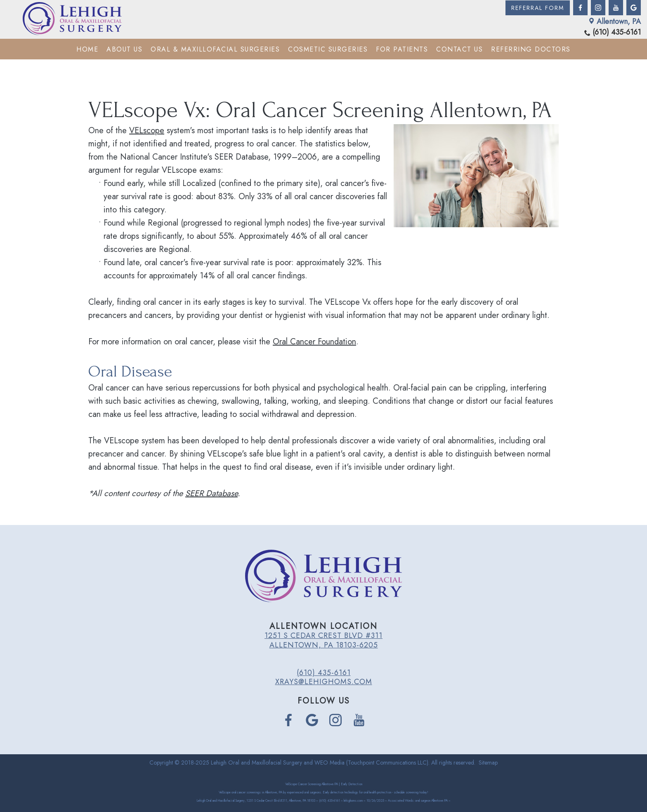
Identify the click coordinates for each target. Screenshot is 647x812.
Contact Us (459, 49)
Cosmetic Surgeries (328, 49)
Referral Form (538, 8)
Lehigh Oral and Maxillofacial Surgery (256, 763)
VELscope (147, 131)
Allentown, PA (615, 21)
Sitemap (488, 763)
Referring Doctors (531, 49)
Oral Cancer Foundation (314, 342)
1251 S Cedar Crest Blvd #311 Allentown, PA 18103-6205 (323, 640)
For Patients (402, 49)
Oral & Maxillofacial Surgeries (215, 49)
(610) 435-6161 (613, 32)
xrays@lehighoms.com (324, 682)
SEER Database (211, 493)
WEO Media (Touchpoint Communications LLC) (371, 763)
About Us (124, 49)
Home (87, 49)
